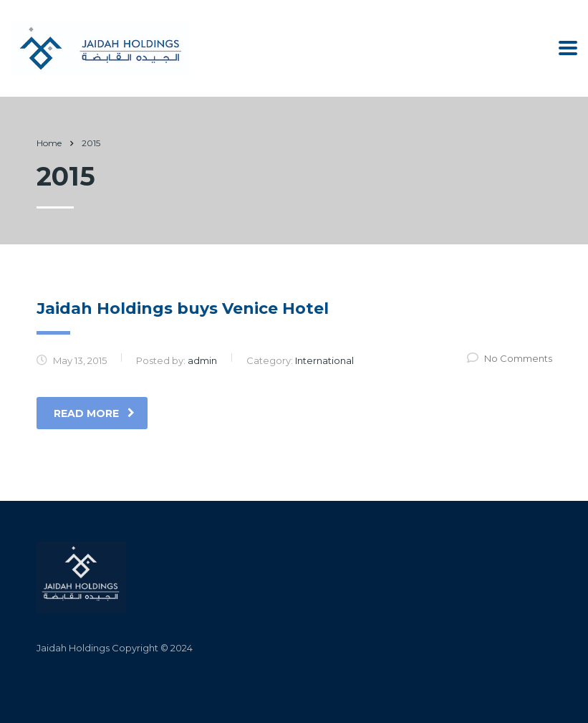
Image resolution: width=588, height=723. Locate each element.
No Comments (510, 358)
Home (49, 143)
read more (94, 413)
